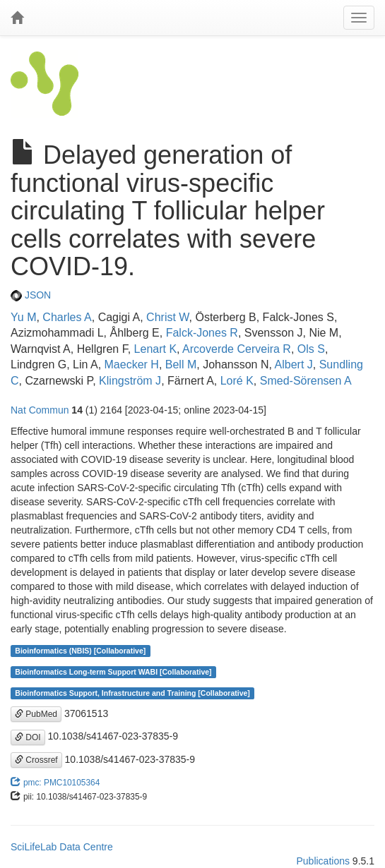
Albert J (294, 364)
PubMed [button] (36, 714)
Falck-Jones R (202, 333)
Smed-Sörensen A (306, 381)
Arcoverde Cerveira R (237, 349)
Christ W (167, 317)
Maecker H (132, 364)
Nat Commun (40, 410)
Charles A (67, 317)
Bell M (181, 364)
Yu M (23, 317)
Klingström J (130, 381)
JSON (31, 295)
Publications (323, 861)
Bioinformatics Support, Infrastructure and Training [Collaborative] (132, 693)
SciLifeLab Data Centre (62, 847)
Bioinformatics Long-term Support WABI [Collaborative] (113, 672)
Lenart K (155, 349)
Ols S (311, 349)
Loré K (237, 381)
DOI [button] (28, 737)
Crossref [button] (36, 760)
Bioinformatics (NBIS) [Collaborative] (80, 651)
